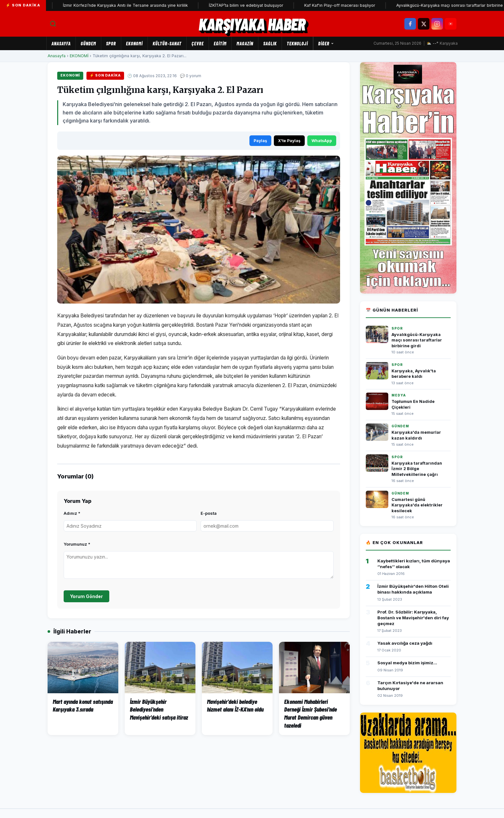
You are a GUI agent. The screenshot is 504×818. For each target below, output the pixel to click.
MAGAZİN (245, 43)
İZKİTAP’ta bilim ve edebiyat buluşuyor (256, 5)
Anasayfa (61, 43)
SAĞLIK (270, 43)
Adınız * (72, 513)
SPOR (111, 43)
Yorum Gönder (86, 596)
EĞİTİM (220, 43)
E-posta (209, 513)
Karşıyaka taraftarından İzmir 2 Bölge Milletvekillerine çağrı (417, 469)
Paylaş (260, 141)
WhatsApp (322, 141)
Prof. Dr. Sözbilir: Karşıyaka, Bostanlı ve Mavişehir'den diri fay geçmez (413, 618)
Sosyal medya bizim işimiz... (407, 663)
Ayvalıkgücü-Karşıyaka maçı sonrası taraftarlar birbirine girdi (417, 340)
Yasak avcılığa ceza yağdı (405, 643)
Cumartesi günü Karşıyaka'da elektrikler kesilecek (417, 505)
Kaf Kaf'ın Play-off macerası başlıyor (350, 5)
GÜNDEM (88, 43)
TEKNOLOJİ (297, 43)
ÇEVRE (198, 43)
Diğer (326, 43)
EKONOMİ (134, 43)
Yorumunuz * (77, 544)
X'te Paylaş (289, 141)
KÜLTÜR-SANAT (167, 43)
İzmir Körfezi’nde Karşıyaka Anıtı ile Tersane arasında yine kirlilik (135, 5)
